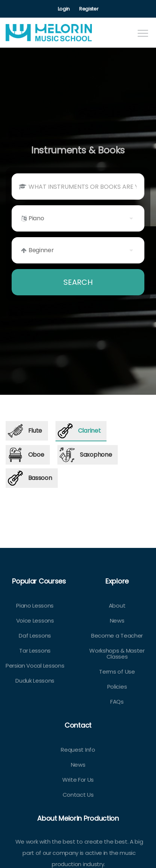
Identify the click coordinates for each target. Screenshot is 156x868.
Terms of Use (117, 672)
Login (64, 9)
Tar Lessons (35, 651)
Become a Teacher (117, 636)
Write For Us (78, 780)
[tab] (27, 431)
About (117, 605)
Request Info (78, 750)
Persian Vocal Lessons (35, 666)
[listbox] (78, 218)
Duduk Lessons (35, 681)
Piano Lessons (35, 605)
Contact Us (78, 795)
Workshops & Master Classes (117, 654)
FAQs (117, 702)
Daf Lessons (35, 636)
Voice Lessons (35, 621)
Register (89, 9)
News (117, 621)
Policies (117, 687)
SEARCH (78, 282)
